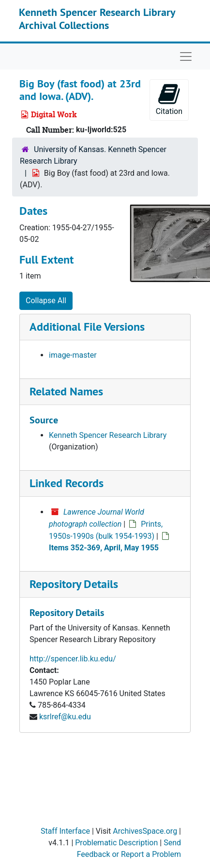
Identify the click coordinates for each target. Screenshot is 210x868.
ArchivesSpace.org (145, 831)
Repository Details (74, 584)
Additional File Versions (87, 327)
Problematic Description (116, 843)
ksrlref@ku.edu (65, 717)
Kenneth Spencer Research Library (108, 435)
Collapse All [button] (46, 301)
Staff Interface (65, 831)
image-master (73, 355)
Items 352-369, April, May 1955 (104, 548)
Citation (169, 99)
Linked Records (67, 483)
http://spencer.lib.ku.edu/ (73, 659)
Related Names (66, 391)
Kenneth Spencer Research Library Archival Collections (97, 18)
